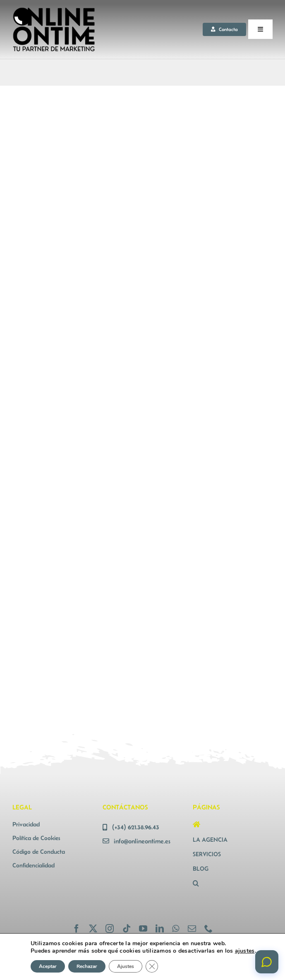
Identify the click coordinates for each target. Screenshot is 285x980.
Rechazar (87, 966)
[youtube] (143, 929)
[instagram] (110, 929)
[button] (233, 883)
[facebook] (77, 929)
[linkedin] (160, 929)
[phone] (208, 929)
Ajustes (126, 966)
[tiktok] (127, 929)
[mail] (192, 929)
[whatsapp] (176, 929)
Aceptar (48, 966)
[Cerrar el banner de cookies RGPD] (152, 966)
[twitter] (93, 929)
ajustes (245, 951)
